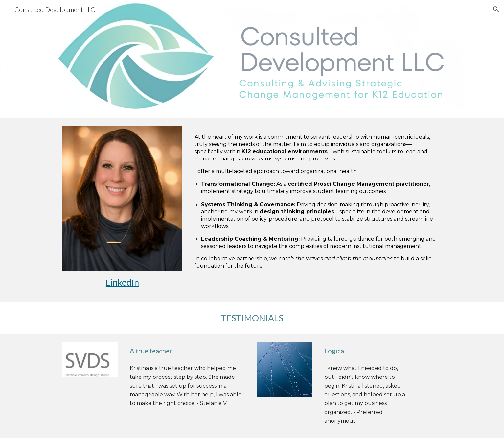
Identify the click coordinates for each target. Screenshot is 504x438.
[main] (122, 282)
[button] (496, 9)
